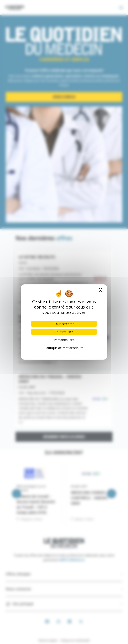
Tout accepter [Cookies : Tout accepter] (64, 324)
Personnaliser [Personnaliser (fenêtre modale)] (64, 340)
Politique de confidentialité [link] (64, 348)
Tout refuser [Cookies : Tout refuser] (64, 332)
